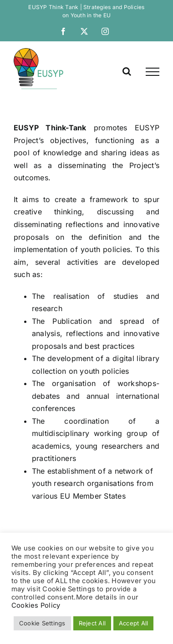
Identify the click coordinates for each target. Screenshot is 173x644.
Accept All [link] (133, 623)
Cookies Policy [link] (36, 605)
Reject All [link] (92, 623)
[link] (63, 31)
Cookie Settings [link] (42, 623)
